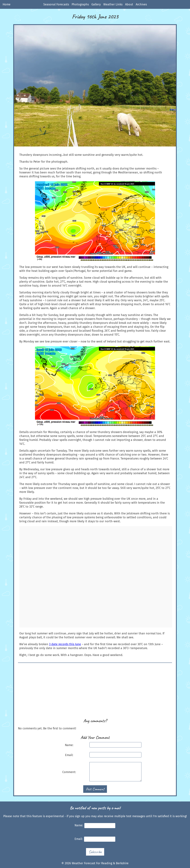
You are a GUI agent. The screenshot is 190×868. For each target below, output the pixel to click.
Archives (141, 4)
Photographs (80, 4)
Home (7, 4)
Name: (69, 745)
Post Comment (95, 789)
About (129, 4)
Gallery (96, 4)
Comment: (69, 772)
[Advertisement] (95, 692)
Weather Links (113, 4)
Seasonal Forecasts (56, 4)
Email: (69, 755)
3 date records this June (65, 644)
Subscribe (95, 852)
